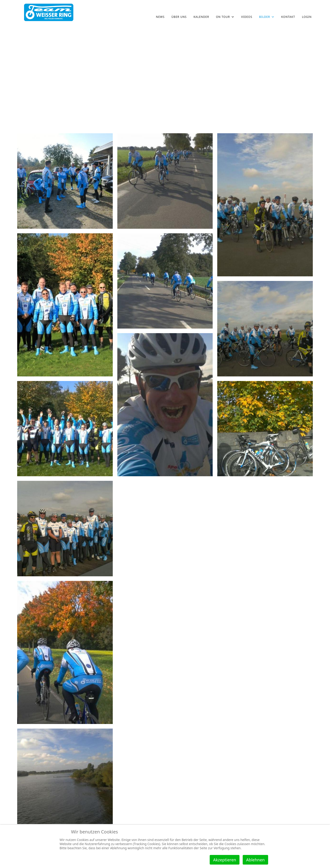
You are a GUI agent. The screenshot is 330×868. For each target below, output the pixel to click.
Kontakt (288, 17)
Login (307, 17)
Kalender (201, 17)
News (160, 17)
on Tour (223, 17)
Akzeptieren (225, 860)
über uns (179, 17)
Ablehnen (255, 860)
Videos (247, 17)
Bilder (265, 17)
